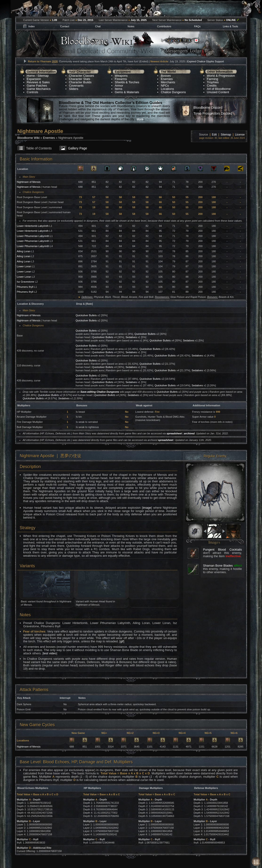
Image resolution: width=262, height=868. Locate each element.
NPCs (165, 86)
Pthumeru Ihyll (25, 287)
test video (50, 653)
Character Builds (80, 82)
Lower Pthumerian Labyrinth (33, 236)
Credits (212, 86)
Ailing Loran (24, 251)
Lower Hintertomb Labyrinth (33, 226)
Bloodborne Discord (208, 108)
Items (119, 89)
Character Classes (82, 76)
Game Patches (37, 86)
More (140, 119)
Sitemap (43, 76)
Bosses (166, 76)
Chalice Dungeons (173, 92)
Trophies (213, 82)
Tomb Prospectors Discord (213, 113)
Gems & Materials (127, 92)
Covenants (76, 86)
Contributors (164, 26)
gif (122, 641)
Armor (119, 86)
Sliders (74, 89)
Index (31, 26)
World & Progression (221, 76)
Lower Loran (24, 266)
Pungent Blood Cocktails (223, 550)
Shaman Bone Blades (218, 566)
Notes (131, 26)
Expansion (34, 79)
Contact (65, 26)
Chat (98, 26)
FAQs (197, 26)
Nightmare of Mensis (29, 182)
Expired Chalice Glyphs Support (206, 61)
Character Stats (80, 79)
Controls (32, 92)
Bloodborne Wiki (29, 138)
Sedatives (131, 337)
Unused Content (218, 92)
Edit (214, 135)
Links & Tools (231, 26)
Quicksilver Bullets (86, 315)
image (147, 508)
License (240, 135)
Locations (167, 89)
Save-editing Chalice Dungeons (100, 392)
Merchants (168, 82)
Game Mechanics (39, 89)
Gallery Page (78, 148)
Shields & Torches (127, 82)
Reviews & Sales (38, 82)
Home (31, 76)
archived (189, 433)
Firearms (121, 79)
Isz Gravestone (25, 282)
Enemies (167, 79)
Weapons (121, 76)
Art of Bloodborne (219, 89)
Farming (213, 79)
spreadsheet (174, 433)
